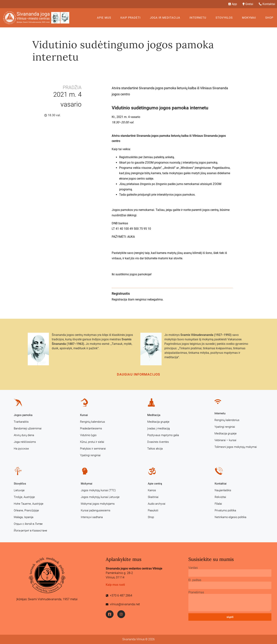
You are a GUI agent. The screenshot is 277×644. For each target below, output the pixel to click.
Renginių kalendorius (93, 422)
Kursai (84, 415)
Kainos (152, 490)
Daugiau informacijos (138, 374)
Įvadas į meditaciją (159, 428)
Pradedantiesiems (91, 428)
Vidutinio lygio (88, 435)
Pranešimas (196, 592)
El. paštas (195, 580)
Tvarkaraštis (21, 422)
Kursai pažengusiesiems (96, 510)
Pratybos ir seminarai (93, 449)
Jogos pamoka (23, 415)
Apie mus (105, 18)
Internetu (199, 18)
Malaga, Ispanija (24, 517)
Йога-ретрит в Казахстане (30, 531)
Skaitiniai (153, 497)
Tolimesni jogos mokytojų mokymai (236, 447)
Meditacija (154, 415)
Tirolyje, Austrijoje (24, 497)
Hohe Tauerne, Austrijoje (29, 504)
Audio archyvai (157, 504)
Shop (269, 18)
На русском (21, 449)
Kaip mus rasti (115, 585)
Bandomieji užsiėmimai (28, 428)
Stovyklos (225, 18)
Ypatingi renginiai (90, 455)
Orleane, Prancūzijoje (26, 510)
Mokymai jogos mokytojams (98, 504)
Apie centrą (155, 484)
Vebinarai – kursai (225, 440)
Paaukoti (153, 510)
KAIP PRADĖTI (131, 18)
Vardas (193, 568)
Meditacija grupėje (158, 422)
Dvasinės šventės (158, 442)
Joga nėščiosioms (25, 442)
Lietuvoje (19, 490)
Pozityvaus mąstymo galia (163, 435)
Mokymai (250, 18)
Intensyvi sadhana (92, 517)
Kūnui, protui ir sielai (92, 442)
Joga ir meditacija (166, 18)
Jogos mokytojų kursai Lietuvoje (100, 497)
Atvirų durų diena (24, 435)
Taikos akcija (155, 449)
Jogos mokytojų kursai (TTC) (98, 490)
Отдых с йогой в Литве (28, 524)
